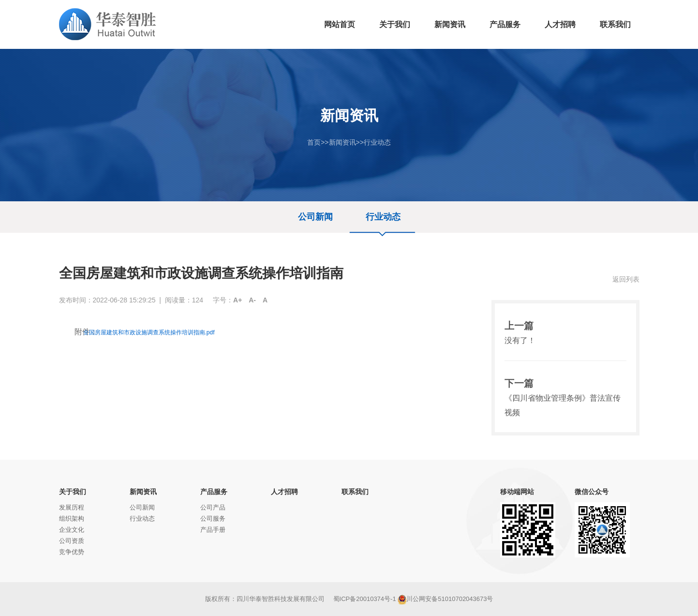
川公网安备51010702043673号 (445, 599)
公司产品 (213, 507)
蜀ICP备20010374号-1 (365, 599)
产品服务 (214, 492)
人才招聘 (284, 492)
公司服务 (213, 518)
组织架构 (72, 518)
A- (252, 300)
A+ (238, 300)
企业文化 (72, 530)
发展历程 (72, 507)
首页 (314, 142)
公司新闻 (315, 217)
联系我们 (355, 492)
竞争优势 (72, 552)
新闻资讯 (342, 142)
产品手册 (213, 530)
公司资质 (72, 541)
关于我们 (73, 492)
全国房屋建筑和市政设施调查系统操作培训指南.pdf (149, 332)
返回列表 (626, 279)
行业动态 (377, 142)
